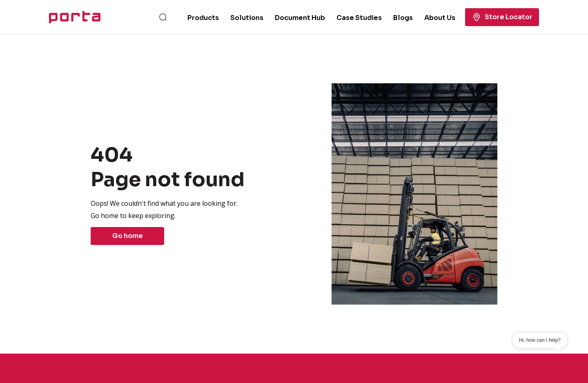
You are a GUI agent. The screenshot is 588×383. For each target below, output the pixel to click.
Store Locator (502, 17)
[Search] (163, 17)
